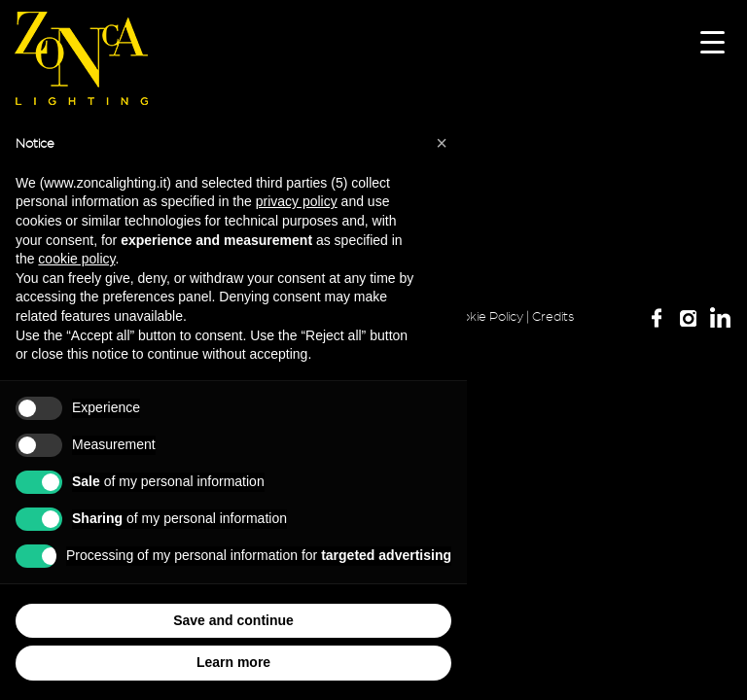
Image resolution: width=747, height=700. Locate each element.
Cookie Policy (484, 317)
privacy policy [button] (297, 201)
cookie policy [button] (76, 259)
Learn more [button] (233, 662)
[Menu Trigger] (712, 41)
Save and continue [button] (233, 620)
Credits (553, 317)
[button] (442, 143)
